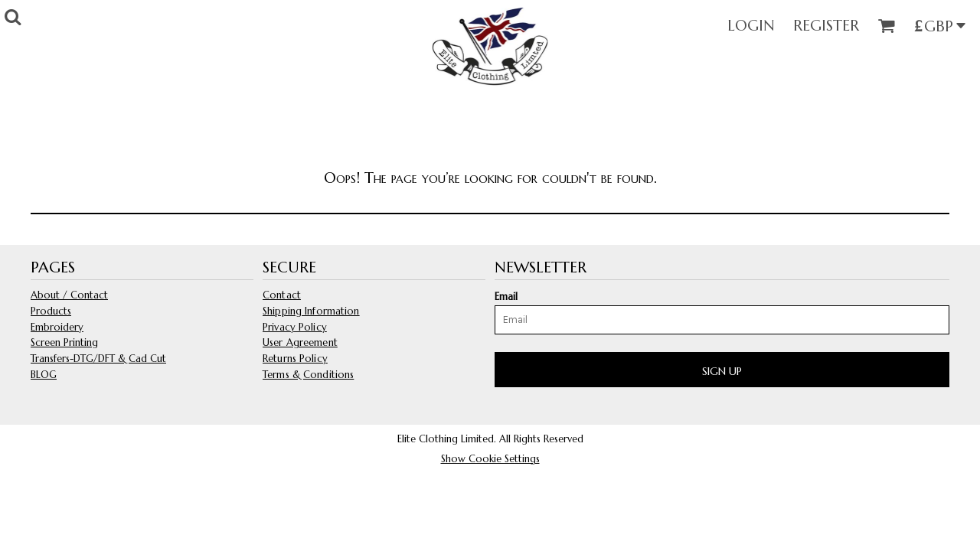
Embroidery (57, 327)
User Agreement (300, 342)
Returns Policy (295, 359)
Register (826, 26)
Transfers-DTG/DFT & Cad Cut (98, 359)
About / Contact (69, 295)
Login (751, 26)
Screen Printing (64, 342)
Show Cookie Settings (490, 459)
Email (506, 297)
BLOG (44, 375)
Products (51, 311)
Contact (282, 295)
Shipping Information (311, 311)
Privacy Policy (295, 327)
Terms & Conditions (308, 375)
